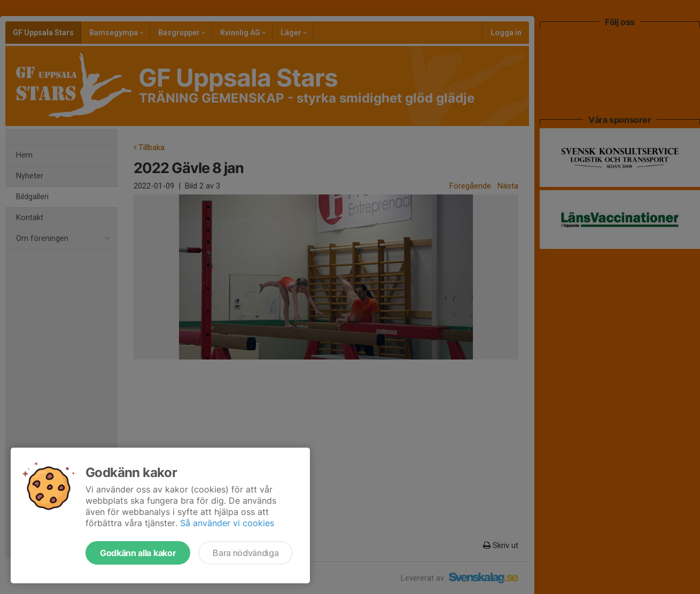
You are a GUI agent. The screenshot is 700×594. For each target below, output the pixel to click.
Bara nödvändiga (246, 553)
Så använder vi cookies (227, 523)
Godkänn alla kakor (138, 553)
